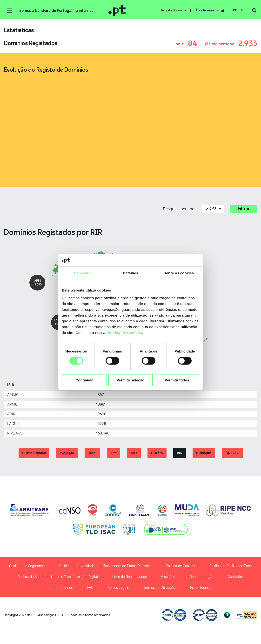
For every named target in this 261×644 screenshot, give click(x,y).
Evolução (67, 453)
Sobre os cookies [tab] (179, 273)
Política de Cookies (124, 333)
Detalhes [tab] (130, 273)
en (241, 10)
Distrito (157, 453)
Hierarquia (204, 453)
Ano (114, 453)
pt (235, 10)
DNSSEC (232, 453)
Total (92, 453)
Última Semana (34, 453)
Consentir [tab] (82, 273)
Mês (134, 453)
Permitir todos (177, 380)
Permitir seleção (131, 380)
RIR (180, 453)
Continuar (84, 380)
